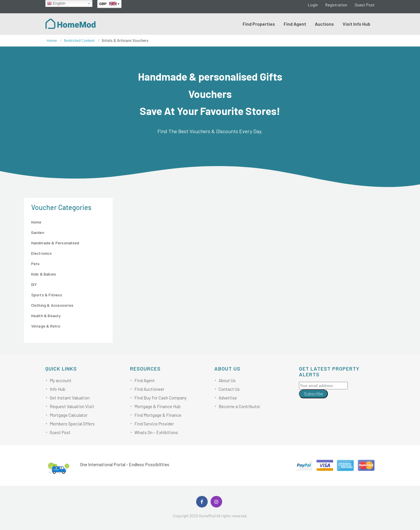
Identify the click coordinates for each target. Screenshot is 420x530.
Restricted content (79, 41)
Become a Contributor (239, 406)
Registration (336, 5)
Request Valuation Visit (72, 406)
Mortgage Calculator (69, 415)
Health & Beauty (46, 316)
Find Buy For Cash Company (160, 398)
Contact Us (229, 389)
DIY (34, 284)
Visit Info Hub (356, 24)
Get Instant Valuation (70, 398)
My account (61, 380)
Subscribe (313, 394)
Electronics (41, 253)
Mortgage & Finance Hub (157, 406)
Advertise (228, 398)
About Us (227, 380)
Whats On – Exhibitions (156, 432)
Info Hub (57, 389)
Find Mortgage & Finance (158, 415)
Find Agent (295, 24)
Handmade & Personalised (55, 243)
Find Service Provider (154, 424)
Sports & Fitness (47, 295)
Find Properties (259, 24)
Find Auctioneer (149, 389)
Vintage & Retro (46, 326)
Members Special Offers (72, 424)
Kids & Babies (44, 274)
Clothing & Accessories (52, 305)
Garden (38, 232)
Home (52, 41)
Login (313, 5)
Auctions (324, 24)
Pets (36, 264)
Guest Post (365, 5)
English (56, 3)
